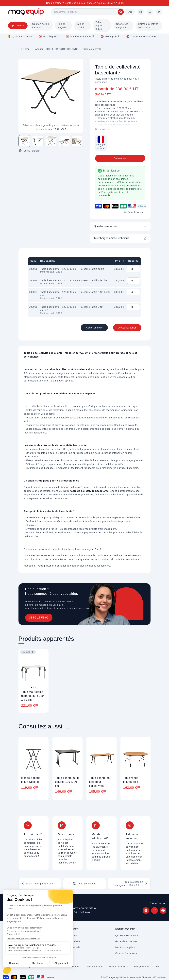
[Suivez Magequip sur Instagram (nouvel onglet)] (154, 911)
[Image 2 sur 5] (38, 141)
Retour (25, 49)
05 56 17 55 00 (39, 618)
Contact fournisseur (127, 953)
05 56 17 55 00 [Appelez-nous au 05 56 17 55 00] (116, 3)
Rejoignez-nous (142, 967)
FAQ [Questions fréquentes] (130, 12)
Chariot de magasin (122, 26)
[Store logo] (26, 12)
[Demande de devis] (141, 12)
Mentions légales (125, 947)
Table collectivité (92, 49)
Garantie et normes (126, 941)
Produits (18, 26)
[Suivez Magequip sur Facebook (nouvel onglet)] (146, 911)
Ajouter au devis (94, 328)
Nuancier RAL (74, 967)
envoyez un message (94, 608)
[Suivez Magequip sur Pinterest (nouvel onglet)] (163, 911)
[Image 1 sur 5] (24, 141)
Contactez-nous (74, 3)
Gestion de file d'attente (41, 26)
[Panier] (150, 12)
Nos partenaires (95, 967)
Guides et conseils (118, 967)
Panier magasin (62, 26)
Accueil (39, 49)
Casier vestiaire (81, 26)
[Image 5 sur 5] (77, 141)
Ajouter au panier (127, 328)
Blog (158, 967)
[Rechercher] (88, 12)
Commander (120, 158)
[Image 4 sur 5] (64, 141)
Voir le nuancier (29, 151)
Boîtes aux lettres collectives (148, 26)
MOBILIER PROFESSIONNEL (63, 49)
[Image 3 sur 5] (51, 141)
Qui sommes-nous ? (127, 935)
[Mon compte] (159, 12)
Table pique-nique (99, 26)
